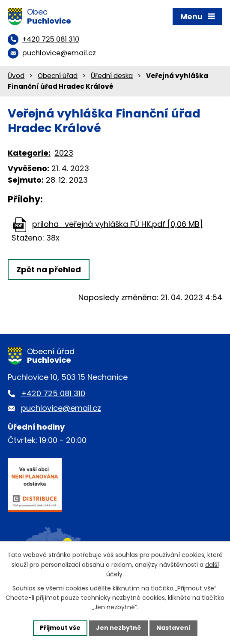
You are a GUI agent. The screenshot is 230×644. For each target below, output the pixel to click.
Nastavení (173, 628)
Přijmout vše (60, 628)
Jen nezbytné (118, 628)
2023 (64, 153)
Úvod (16, 76)
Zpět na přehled (49, 269)
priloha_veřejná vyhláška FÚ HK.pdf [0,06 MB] (118, 224)
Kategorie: (29, 153)
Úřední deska (112, 76)
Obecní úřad (58, 76)
